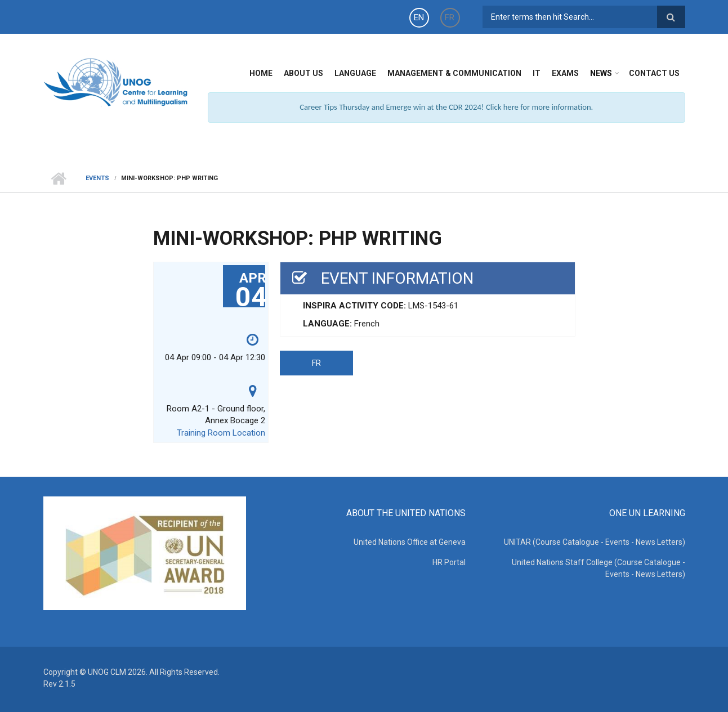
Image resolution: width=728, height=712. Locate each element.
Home (261, 73)
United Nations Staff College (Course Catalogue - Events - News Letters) (599, 568)
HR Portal (449, 562)
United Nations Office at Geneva (410, 542)
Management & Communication (454, 73)
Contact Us (654, 73)
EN (419, 17)
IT (537, 73)
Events (97, 178)
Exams (565, 73)
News (601, 73)
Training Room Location (221, 433)
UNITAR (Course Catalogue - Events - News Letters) (595, 542)
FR (450, 17)
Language (355, 73)
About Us (303, 73)
